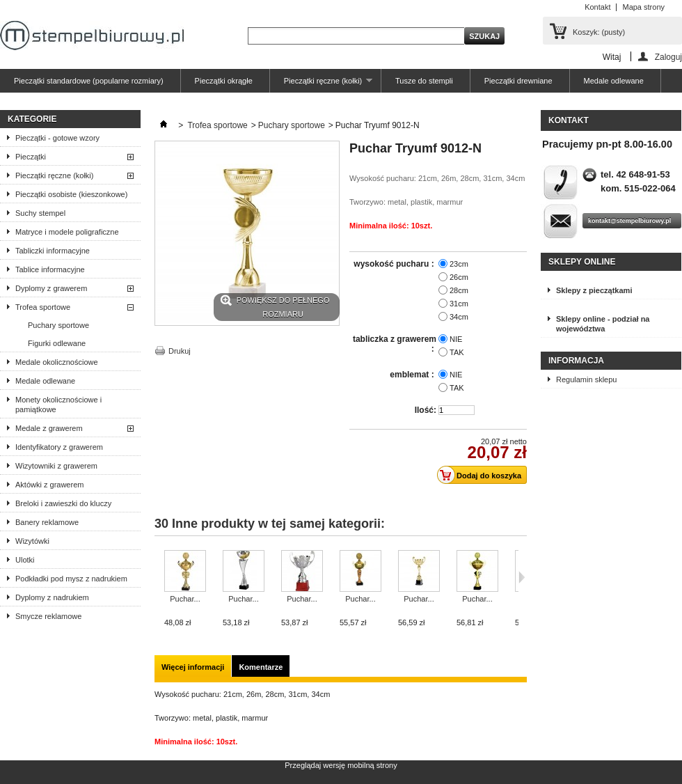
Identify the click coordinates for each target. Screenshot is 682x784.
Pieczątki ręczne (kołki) (321, 85)
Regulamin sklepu (586, 379)
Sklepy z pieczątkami (594, 290)
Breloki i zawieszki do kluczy (63, 503)
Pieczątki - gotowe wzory (57, 138)
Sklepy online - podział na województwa (603, 324)
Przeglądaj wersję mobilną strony (341, 765)
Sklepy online (582, 262)
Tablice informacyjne (50, 269)
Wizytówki (32, 541)
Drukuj (180, 351)
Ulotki (25, 560)
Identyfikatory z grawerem (59, 447)
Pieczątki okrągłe (224, 81)
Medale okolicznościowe (57, 362)
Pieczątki (31, 157)
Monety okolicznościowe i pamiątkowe (58, 405)
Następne (522, 577)
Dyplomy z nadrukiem (52, 597)
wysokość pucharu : (395, 264)
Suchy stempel (40, 213)
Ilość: (426, 410)
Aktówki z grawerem (49, 485)
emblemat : (413, 375)
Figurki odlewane (57, 343)
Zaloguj (668, 57)
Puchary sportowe (58, 325)
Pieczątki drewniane (518, 81)
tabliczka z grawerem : (395, 344)
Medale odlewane (614, 81)
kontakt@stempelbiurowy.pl (629, 221)
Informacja (576, 361)
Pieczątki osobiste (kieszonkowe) (71, 194)
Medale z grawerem (49, 428)
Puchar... (185, 599)
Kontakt (597, 7)
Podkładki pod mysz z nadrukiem (71, 579)
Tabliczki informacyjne (53, 251)
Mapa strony (643, 7)
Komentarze (261, 667)
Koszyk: (599, 32)
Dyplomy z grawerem (51, 288)
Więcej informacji (193, 667)
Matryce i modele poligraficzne (67, 232)
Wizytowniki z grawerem (56, 466)
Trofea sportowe (43, 307)
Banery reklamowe (47, 522)
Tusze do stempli (424, 81)
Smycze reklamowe (48, 616)
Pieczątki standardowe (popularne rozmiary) (89, 81)
